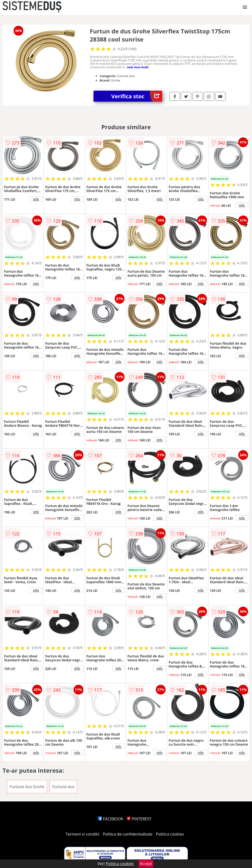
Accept (146, 864)
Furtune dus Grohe (27, 787)
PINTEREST (139, 819)
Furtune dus (63, 787)
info (36, 199)
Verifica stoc (137, 96)
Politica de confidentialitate (128, 834)
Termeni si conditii (83, 834)
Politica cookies (170, 834)
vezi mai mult (138, 67)
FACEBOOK (111, 819)
